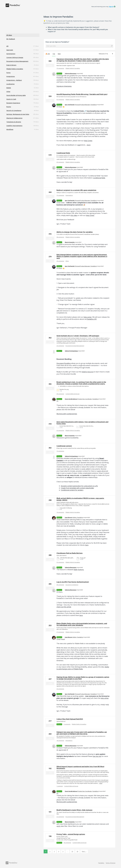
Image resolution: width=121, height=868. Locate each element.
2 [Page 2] (50, 851)
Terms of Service (111, 863)
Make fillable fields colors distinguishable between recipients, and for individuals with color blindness (82, 624)
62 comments (60, 99)
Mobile (9, 88)
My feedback (11, 39)
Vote (51, 65)
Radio (76, 570)
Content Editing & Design (15, 57)
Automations (11, 54)
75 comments (60, 195)
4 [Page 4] (59, 851)
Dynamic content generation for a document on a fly (79, 486)
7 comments (67, 724)
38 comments (60, 237)
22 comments (60, 817)
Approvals (10, 50)
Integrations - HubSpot (14, 80)
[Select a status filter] (106, 54)
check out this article (64, 607)
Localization (10, 84)
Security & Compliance (14, 110)
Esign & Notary (11, 65)
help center (105, 698)
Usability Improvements (14, 126)
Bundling (67, 363)
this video (74, 215)
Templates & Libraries (14, 122)
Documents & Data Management (17, 61)
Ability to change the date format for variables (75, 232)
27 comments (60, 632)
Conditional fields (63, 153)
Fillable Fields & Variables (15, 69)
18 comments (60, 741)
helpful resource (88, 372)
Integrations (11, 76)
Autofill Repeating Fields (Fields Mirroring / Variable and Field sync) (82, 94)
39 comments (60, 261)
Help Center (88, 141)
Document (60, 363)
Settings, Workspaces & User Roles (18, 114)
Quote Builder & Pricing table (16, 95)
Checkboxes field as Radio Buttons (70, 553)
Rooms (9, 107)
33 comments (60, 562)
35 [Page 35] (72, 851)
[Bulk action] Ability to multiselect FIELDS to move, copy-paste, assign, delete (80, 499)
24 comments (60, 346)
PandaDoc (101, 863)
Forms (8, 73)
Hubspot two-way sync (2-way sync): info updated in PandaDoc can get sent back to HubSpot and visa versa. (82, 733)
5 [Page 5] (63, 851)
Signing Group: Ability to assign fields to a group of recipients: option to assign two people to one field (83, 678)
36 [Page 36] (77, 851)
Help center (88, 317)
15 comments (60, 451)
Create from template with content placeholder (77, 488)
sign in (111, 7)
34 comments (60, 689)
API (7, 46)
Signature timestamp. (64, 86)
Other (8, 92)
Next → (84, 851)
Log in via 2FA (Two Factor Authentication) (73, 582)
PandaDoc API (92, 319)
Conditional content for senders (72, 490)
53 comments (60, 430)
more (89, 145)
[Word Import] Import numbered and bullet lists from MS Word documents (80, 767)
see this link (97, 756)
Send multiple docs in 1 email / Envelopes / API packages (78, 336)
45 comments (60, 162)
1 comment (60, 786)
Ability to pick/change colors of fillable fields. (83, 668)
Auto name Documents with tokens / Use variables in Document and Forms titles (82, 423)
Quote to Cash (11, 99)
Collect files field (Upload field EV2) (70, 719)
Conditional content (64, 446)
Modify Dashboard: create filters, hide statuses (74, 810)
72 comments (60, 68)
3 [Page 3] (54, 851)
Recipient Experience (13, 103)
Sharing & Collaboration (14, 118)
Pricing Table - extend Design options (71, 834)
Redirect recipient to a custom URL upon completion (76, 190)
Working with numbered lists (67, 414)
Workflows (10, 129)
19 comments (60, 512)
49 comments (60, 394)
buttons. (81, 570)
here (87, 545)
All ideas (9, 35)
